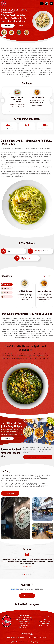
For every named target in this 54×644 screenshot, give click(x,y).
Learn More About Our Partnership (38, 457)
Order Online (38, 250)
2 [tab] (25, 575)
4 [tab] (29, 575)
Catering (37, 637)
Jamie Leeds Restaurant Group (45, 625)
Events (17, 637)
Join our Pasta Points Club (45, 618)
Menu (9, 637)
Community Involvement (27, 637)
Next (52, 100)
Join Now (7, 438)
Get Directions (24, 625)
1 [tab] (23, 575)
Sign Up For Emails (45, 621)
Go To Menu (20, 26)
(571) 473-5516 (25, 259)
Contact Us (27, 596)
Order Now (8, 26)
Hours (13, 637)
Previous (3, 100)
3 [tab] (27, 575)
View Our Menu (10, 493)
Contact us (14, 589)
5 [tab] (31, 575)
